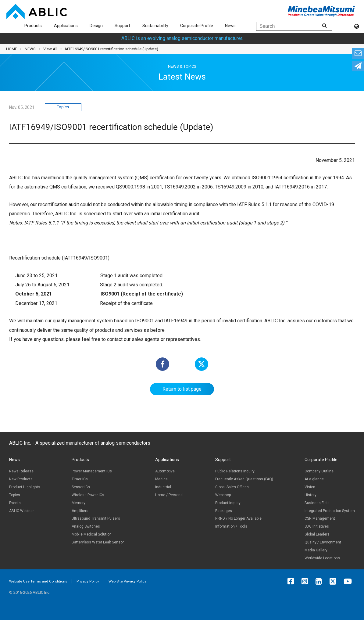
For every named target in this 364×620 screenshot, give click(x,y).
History (310, 495)
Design (96, 26)
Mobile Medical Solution (92, 534)
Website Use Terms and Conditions (38, 581)
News (230, 26)
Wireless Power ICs (88, 495)
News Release (21, 471)
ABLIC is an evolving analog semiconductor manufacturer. (182, 38)
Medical (162, 479)
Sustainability (155, 26)
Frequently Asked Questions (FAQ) (244, 479)
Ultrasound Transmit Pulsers (96, 518)
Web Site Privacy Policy (127, 581)
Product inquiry (228, 503)
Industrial (163, 487)
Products (33, 26)
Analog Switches (86, 526)
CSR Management (320, 518)
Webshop (223, 495)
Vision (310, 487)
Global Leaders (317, 534)
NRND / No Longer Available (238, 518)
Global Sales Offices (232, 487)
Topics (63, 107)
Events (15, 503)
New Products (21, 479)
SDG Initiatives (317, 526)
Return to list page (182, 389)
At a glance (314, 479)
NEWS (30, 49)
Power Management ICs (92, 471)
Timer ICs (80, 479)
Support (122, 26)
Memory (79, 503)
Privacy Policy (88, 581)
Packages (224, 511)
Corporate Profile (197, 26)
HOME (12, 49)
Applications (66, 26)
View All (50, 49)
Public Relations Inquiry (235, 471)
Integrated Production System (330, 511)
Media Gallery (316, 550)
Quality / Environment (323, 542)
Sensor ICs (81, 487)
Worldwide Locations (322, 558)
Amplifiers (80, 511)
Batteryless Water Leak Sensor (98, 542)
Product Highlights (25, 487)
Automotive (165, 471)
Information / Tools (231, 526)
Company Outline (319, 471)
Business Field (317, 503)
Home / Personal (169, 495)
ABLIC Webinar (21, 511)
